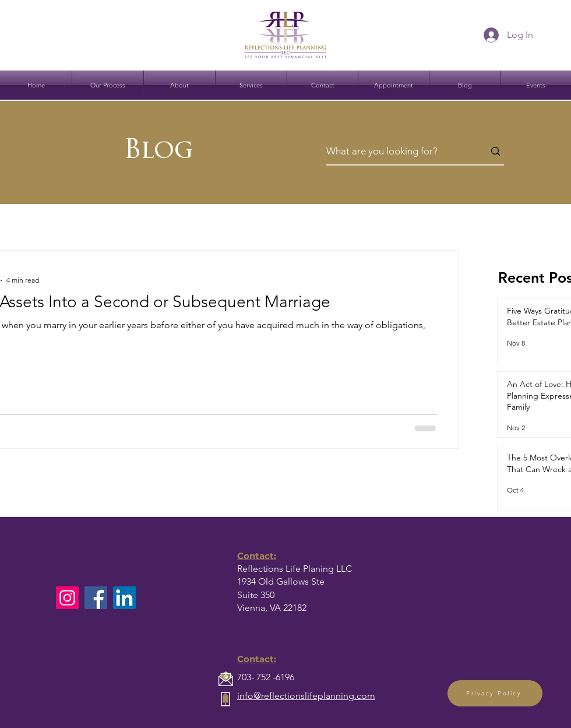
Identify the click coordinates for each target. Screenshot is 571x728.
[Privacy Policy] (495, 693)
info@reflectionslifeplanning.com (306, 696)
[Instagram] (67, 598)
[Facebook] (96, 598)
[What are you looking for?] (396, 152)
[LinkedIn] (124, 598)
